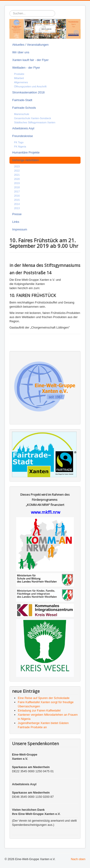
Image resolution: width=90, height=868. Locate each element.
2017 (17, 191)
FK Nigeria (20, 147)
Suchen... (10, 10)
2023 (17, 166)
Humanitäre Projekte (26, 152)
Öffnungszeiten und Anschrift (30, 86)
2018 (17, 187)
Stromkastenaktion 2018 (28, 92)
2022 (17, 171)
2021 (17, 175)
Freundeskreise (23, 136)
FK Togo (19, 142)
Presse (17, 214)
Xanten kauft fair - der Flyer (30, 60)
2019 (17, 183)
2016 (17, 196)
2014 (17, 204)
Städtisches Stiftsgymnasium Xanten (35, 122)
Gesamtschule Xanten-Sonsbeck (33, 118)
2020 (17, 179)
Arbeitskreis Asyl (23, 128)
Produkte (19, 74)
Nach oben (78, 859)
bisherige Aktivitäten (26, 160)
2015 (17, 200)
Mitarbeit (19, 78)
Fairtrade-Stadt (22, 100)
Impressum (20, 229)
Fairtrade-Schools (24, 108)
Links (16, 222)
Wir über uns (21, 52)
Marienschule (22, 114)
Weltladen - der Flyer (26, 68)
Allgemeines (21, 82)
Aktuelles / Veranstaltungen (30, 45)
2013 (17, 208)
